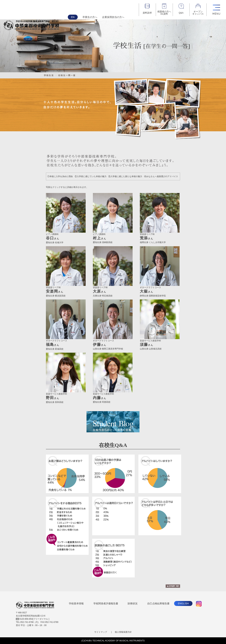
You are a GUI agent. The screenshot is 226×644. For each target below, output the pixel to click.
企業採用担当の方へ (113, 17)
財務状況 (133, 603)
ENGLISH (183, 603)
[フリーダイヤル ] (33, 619)
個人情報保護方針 (123, 632)
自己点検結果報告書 (158, 603)
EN (73, 17)
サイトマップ (101, 632)
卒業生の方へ (90, 17)
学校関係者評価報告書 (106, 603)
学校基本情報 (76, 603)
